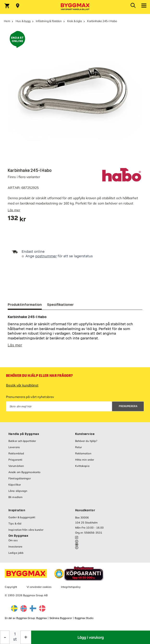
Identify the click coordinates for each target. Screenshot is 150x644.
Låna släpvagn (18, 493)
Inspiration (17, 513)
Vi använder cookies (39, 589)
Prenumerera (128, 409)
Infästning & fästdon (49, 21)
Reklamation (83, 456)
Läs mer (14, 210)
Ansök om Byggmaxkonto (24, 475)
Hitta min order (85, 462)
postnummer (46, 256)
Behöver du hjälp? (86, 443)
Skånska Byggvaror (61, 621)
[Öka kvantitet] (26, 637)
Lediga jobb (16, 555)
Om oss (13, 543)
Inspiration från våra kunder (26, 532)
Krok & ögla (75, 21)
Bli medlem (15, 500)
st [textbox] (15, 639)
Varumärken (16, 468)
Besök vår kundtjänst (22, 388)
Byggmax (42, 621)
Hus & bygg (23, 21)
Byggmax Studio (84, 621)
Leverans (14, 450)
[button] (59, 576)
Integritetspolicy (71, 589)
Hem (7, 21)
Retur (79, 450)
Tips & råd (15, 526)
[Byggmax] (75, 7)
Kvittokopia (82, 468)
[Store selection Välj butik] (18, 6)
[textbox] (17, 220)
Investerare (15, 549)
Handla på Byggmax (24, 436)
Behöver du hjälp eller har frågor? (39, 378)
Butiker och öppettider (22, 443)
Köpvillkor (15, 487)
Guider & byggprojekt (22, 520)
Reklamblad (16, 456)
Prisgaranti (15, 462)
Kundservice (85, 436)
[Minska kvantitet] (5, 637)
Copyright (11, 589)
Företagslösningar (20, 481)
